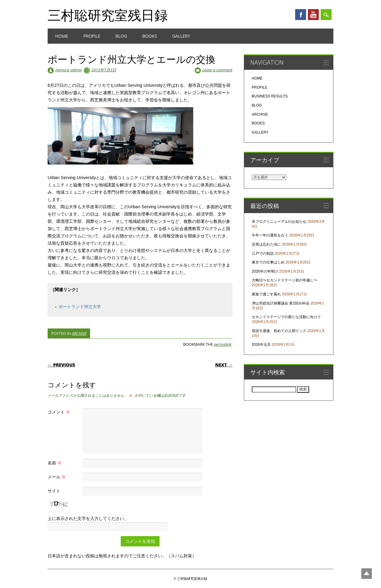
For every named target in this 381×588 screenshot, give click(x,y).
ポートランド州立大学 (80, 307)
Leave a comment (217, 70)
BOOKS (150, 36)
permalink (223, 344)
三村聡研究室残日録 (108, 15)
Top (367, 574)
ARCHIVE (79, 333)
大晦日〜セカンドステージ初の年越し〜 (285, 280)
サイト (54, 491)
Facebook (301, 15)
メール (57, 477)
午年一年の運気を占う (270, 235)
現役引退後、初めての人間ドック (279, 331)
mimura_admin (68, 70)
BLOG (121, 36)
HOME (62, 36)
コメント (60, 412)
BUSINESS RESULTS (270, 96)
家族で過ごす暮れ (266, 294)
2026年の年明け (265, 271)
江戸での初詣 (263, 253)
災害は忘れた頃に (266, 244)
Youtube (313, 15)
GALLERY (181, 36)
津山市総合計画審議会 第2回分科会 (281, 303)
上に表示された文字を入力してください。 (88, 518)
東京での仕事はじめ (268, 262)
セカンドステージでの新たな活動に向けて (286, 317)
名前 (55, 463)
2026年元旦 (261, 345)
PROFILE (92, 36)
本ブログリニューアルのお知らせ (279, 222)
